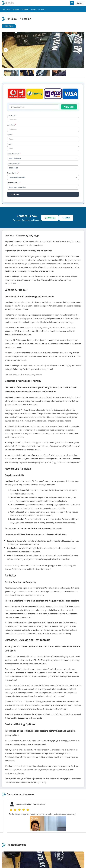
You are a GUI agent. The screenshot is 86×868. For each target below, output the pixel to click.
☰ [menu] (72, 3)
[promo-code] (34, 107)
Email (9, 144)
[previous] (6, 50)
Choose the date (13, 163)
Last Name (11, 125)
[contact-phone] (43, 139)
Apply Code (69, 107)
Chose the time (12, 173)
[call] (66, 218)
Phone (9, 135)
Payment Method (13, 183)
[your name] (43, 120)
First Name (11, 115)
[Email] (43, 149)
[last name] (43, 129)
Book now (15, 194)
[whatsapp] (50, 218)
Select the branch (13, 154)
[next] (80, 50)
